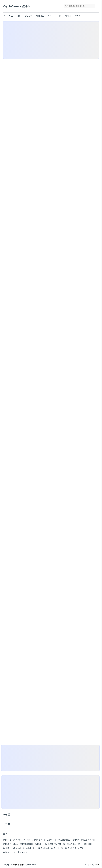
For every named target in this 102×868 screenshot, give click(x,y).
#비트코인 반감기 (88, 840)
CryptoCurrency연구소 (17, 6)
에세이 (68, 16)
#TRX (81, 848)
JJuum (97, 865)
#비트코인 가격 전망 (53, 844)
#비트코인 (39, 844)
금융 (59, 16)
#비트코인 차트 (64, 840)
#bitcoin (24, 852)
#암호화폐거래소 (27, 844)
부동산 (51, 16)
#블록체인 (76, 840)
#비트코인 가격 (57, 848)
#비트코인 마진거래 (11, 852)
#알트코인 (7, 844)
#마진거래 (17, 840)
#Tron (16, 844)
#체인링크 (7, 848)
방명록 (78, 16)
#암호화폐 (17, 848)
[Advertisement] (51, 40)
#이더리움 (27, 840)
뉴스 (11, 16)
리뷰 (19, 16)
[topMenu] (98, 6)
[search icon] (67, 6)
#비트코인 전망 (71, 848)
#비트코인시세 (43, 848)
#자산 (80, 844)
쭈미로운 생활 (18, 865)
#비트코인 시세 (50, 840)
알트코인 (28, 16)
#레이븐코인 (37, 840)
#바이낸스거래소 (69, 844)
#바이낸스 (7, 840)
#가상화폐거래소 (29, 848)
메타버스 (40, 16)
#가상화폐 (88, 844)
